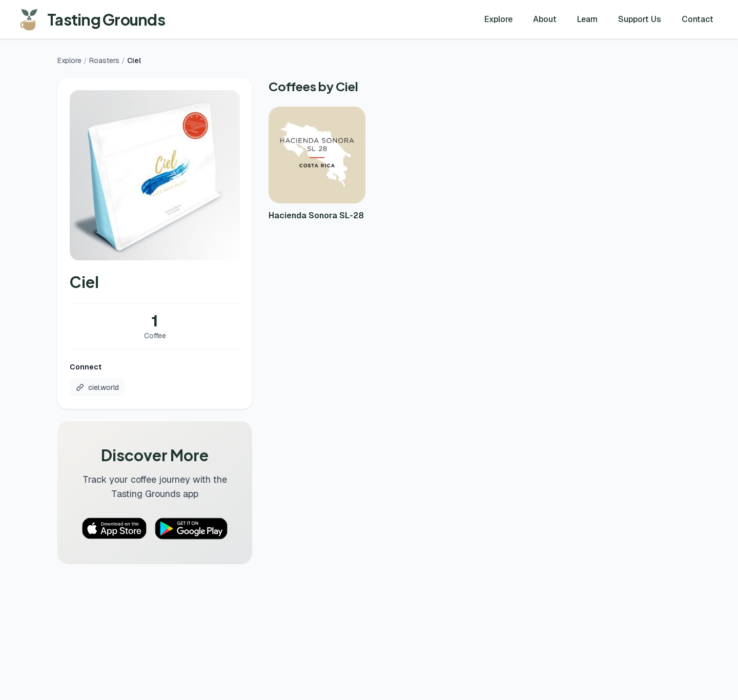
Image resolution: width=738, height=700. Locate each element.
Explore (498, 19)
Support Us (640, 19)
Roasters (104, 60)
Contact (698, 19)
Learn (587, 19)
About (545, 19)
